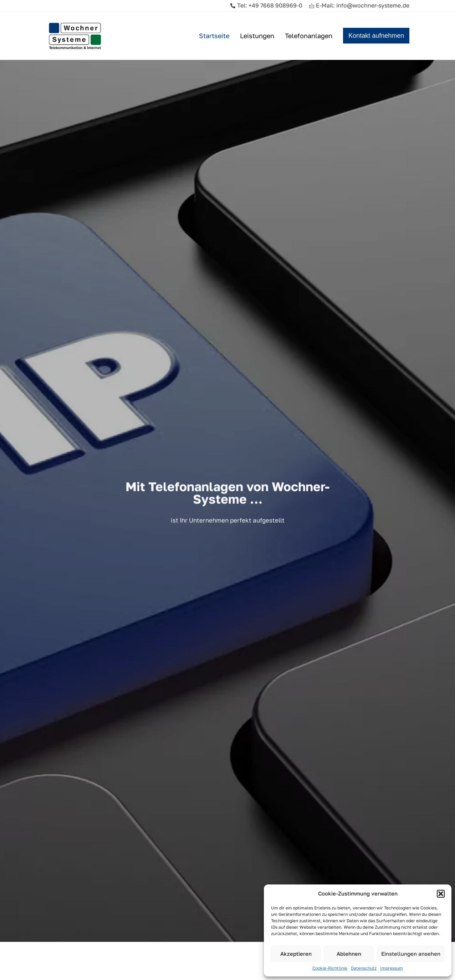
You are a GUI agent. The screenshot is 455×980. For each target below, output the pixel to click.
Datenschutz (364, 968)
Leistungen (257, 36)
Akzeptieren (296, 954)
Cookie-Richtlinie (330, 968)
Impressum (392, 968)
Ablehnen (349, 954)
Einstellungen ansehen (411, 954)
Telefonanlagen (309, 36)
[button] (441, 894)
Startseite (214, 36)
